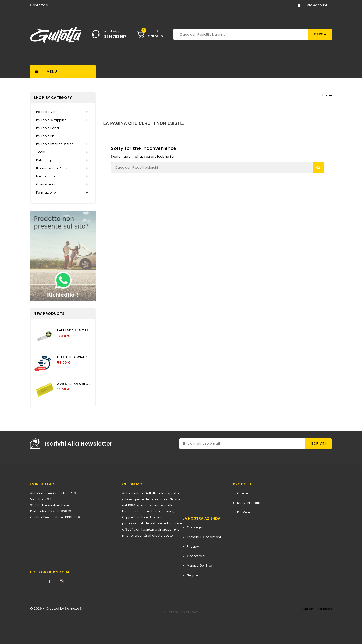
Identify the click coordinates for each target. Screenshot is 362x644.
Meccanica (46, 176)
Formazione (46, 192)
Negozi (192, 575)
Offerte (243, 493)
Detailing (44, 160)
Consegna (196, 527)
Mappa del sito (199, 566)
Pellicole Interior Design (55, 144)
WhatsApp (112, 31)
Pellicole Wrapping (51, 120)
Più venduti (246, 512)
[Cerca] (217, 34)
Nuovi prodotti (249, 503)
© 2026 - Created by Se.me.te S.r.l (58, 608)
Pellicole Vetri (47, 112)
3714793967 (115, 37)
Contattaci (39, 5)
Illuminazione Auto (52, 168)
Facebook (50, 581)
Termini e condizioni (204, 537)
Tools (41, 152)
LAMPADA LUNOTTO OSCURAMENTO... (74, 330)
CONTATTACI (43, 484)
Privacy (193, 546)
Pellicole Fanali (48, 128)
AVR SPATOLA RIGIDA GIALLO (74, 384)
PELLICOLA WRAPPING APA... (74, 357)
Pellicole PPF (46, 136)
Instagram (62, 581)
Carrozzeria (46, 184)
